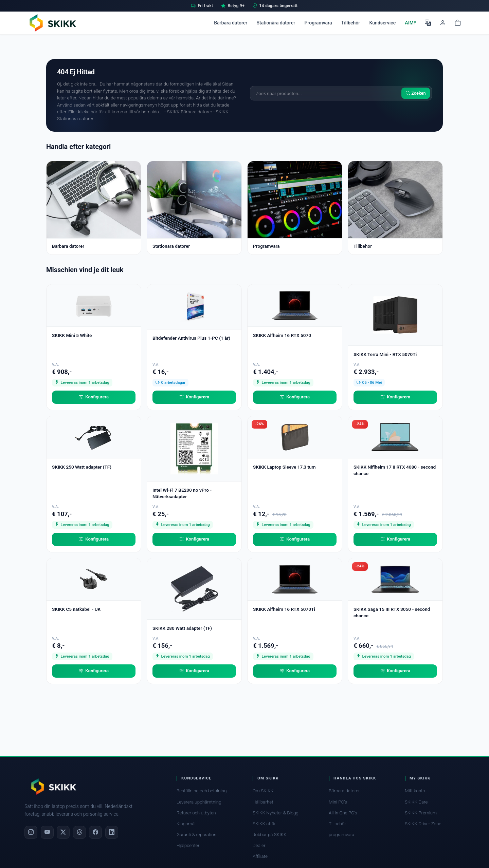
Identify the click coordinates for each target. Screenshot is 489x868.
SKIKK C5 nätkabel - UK (76, 609)
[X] (63, 832)
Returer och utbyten (196, 813)
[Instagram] (31, 832)
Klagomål (186, 824)
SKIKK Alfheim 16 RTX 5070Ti (284, 609)
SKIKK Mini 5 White (72, 335)
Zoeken (416, 93)
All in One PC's (343, 813)
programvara (341, 835)
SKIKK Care (416, 802)
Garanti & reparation (196, 835)
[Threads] (79, 832)
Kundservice (382, 23)
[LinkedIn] (112, 832)
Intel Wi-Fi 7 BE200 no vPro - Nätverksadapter (182, 493)
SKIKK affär (264, 824)
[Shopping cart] (458, 23)
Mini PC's (338, 802)
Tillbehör (351, 23)
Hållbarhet (263, 802)
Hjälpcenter (188, 845)
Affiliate (260, 856)
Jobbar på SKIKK (270, 835)
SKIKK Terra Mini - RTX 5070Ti (385, 354)
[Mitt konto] (443, 23)
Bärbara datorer (231, 23)
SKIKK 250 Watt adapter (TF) (82, 467)
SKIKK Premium (421, 813)
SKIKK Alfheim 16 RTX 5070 (282, 335)
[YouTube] (47, 832)
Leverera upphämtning (199, 802)
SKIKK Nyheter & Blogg (276, 813)
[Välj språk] (428, 23)
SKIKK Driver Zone (423, 824)
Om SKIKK (263, 791)
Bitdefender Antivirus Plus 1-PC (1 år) (191, 338)
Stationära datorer (276, 23)
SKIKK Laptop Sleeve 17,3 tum (284, 467)
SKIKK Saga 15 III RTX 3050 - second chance (392, 612)
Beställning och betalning (202, 791)
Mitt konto (415, 791)
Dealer (259, 845)
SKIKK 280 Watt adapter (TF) (182, 628)
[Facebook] (95, 832)
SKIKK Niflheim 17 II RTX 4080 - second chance (395, 470)
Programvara (318, 23)
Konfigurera (94, 397)
